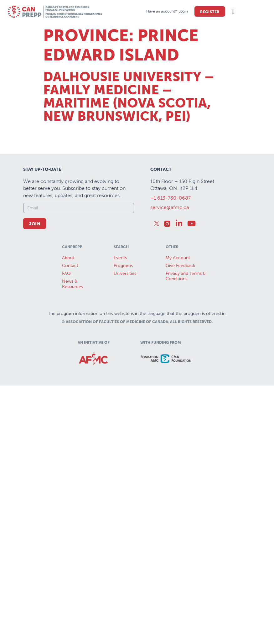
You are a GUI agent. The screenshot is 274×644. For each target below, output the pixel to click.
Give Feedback (180, 266)
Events (120, 258)
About (68, 258)
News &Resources (72, 284)
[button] (233, 11)
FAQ (66, 273)
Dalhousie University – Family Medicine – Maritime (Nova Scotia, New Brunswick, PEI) (129, 97)
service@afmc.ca (170, 207)
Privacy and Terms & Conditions (186, 276)
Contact (70, 266)
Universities (125, 273)
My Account (178, 258)
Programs (123, 266)
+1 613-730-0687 (171, 198)
